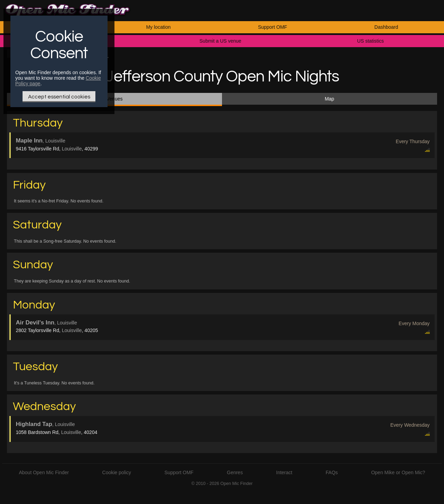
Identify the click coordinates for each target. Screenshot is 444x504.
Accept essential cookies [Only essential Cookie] (59, 97)
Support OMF (273, 27)
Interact (284, 472)
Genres (235, 472)
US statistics (371, 41)
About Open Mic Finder (44, 472)
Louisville (72, 149)
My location (158, 27)
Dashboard (386, 27)
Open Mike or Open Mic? (398, 472)
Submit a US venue (220, 41)
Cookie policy (117, 472)
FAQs (332, 472)
